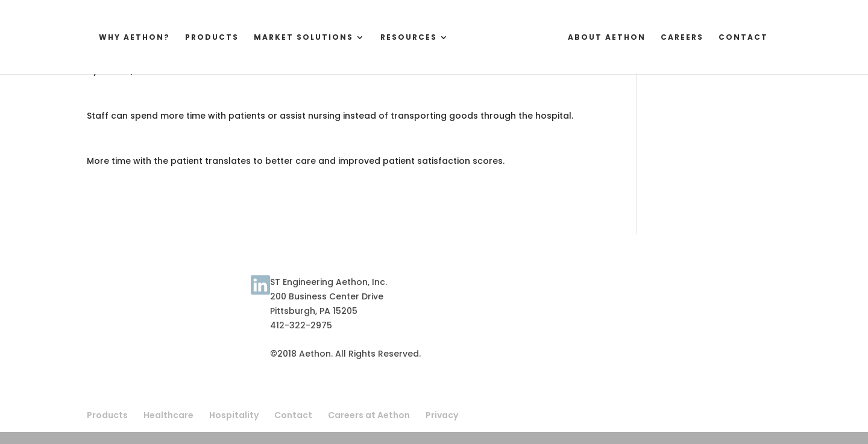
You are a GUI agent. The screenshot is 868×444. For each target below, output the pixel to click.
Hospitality (234, 415)
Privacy (442, 415)
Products (203, 38)
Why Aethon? (125, 38)
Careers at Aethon (369, 415)
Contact (752, 38)
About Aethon (616, 38)
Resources (400, 38)
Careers (691, 38)
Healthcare (168, 415)
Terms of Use (116, 292)
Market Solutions (294, 38)
